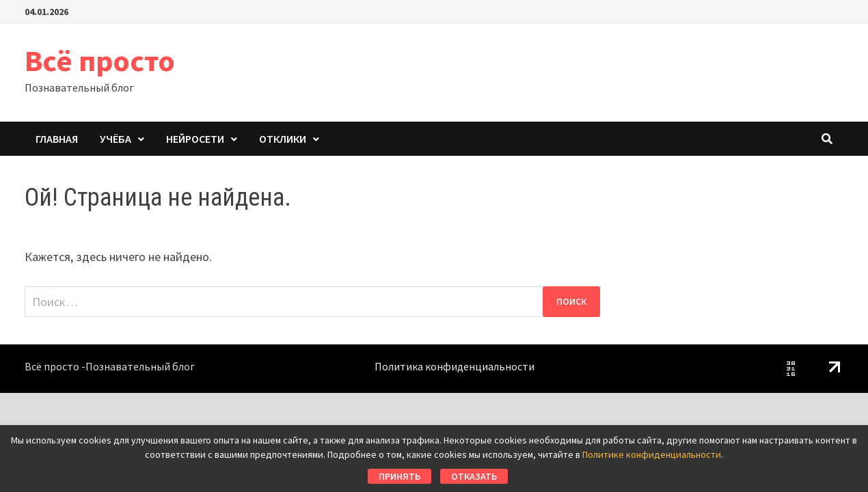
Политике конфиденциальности (652, 454)
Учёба (116, 139)
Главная (57, 139)
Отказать (474, 476)
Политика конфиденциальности (455, 366)
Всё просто (100, 60)
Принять (399, 476)
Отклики (283, 139)
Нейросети (195, 139)
